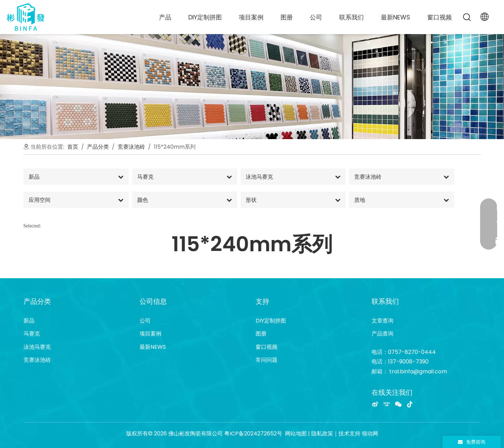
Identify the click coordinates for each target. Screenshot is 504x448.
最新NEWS (395, 17)
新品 (29, 321)
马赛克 (32, 334)
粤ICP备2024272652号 (253, 434)
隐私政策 (322, 434)
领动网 (370, 434)
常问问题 (267, 360)
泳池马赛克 (37, 347)
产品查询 (383, 334)
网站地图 (296, 434)
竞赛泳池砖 (37, 360)
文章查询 (383, 321)
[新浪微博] (375, 404)
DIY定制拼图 (205, 17)
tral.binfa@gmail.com (418, 371)
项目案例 (251, 17)
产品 (165, 17)
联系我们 (351, 17)
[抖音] (410, 404)
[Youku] (387, 404)
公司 (316, 17)
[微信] (398, 404)
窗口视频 (440, 17)
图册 (287, 17)
